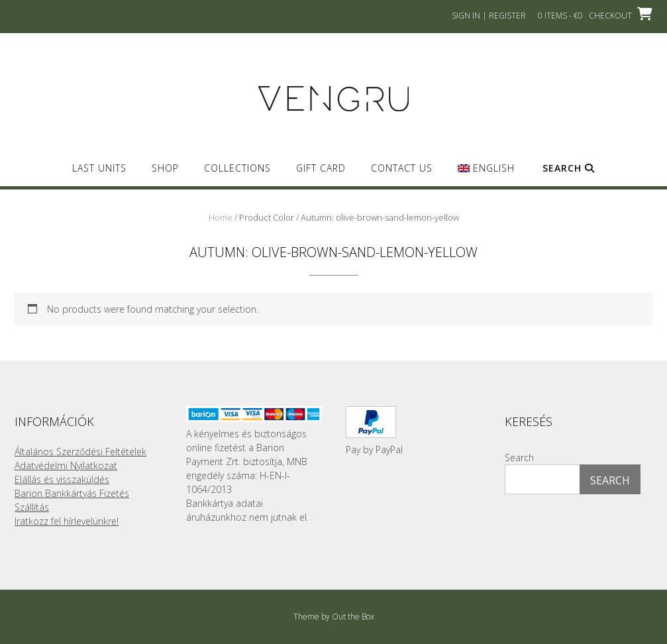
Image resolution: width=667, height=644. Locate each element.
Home (221, 217)
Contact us (402, 168)
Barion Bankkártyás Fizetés (72, 493)
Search (569, 168)
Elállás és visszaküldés (62, 479)
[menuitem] (486, 174)
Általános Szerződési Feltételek (80, 452)
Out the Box (353, 617)
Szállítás (32, 507)
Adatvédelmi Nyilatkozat (66, 465)
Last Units (99, 168)
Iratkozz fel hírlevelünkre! (67, 521)
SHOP (165, 168)
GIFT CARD (321, 168)
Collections (237, 168)
